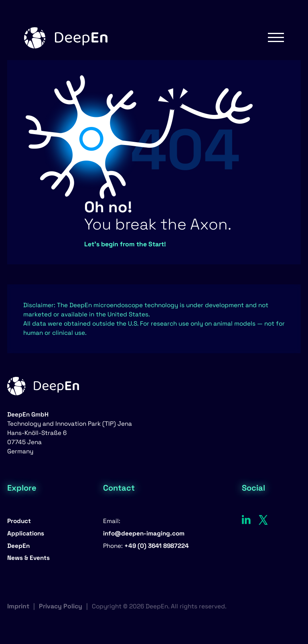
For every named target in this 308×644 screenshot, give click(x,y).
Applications (26, 533)
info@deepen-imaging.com (144, 533)
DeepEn (18, 546)
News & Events (28, 558)
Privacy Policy (61, 606)
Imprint (18, 606)
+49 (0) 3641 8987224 (157, 546)
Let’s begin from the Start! (125, 244)
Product (19, 521)
